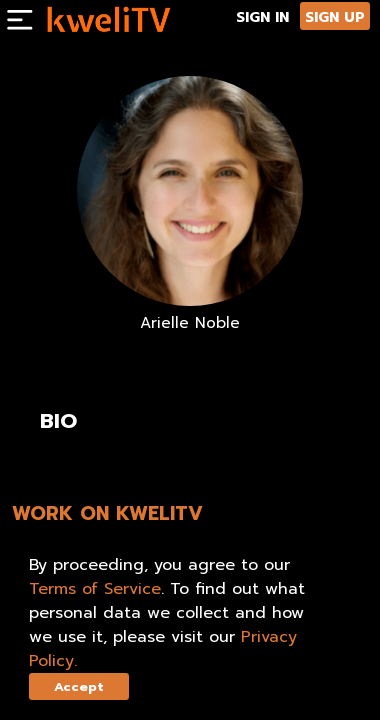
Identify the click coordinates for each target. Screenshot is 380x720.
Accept (79, 686)
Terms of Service (95, 589)
